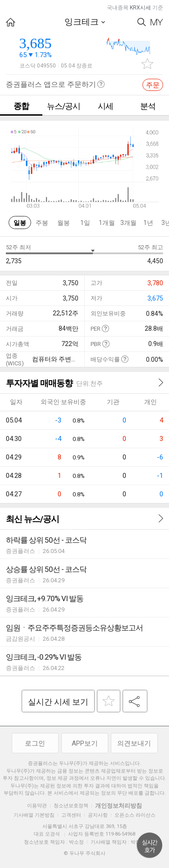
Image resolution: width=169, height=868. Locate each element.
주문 (153, 85)
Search (142, 22)
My (157, 22)
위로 (150, 846)
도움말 (105, 328)
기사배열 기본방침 (34, 815)
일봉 (20, 223)
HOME (11, 22)
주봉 (42, 223)
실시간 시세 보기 (58, 702)
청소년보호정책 (71, 806)
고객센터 (71, 815)
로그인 (35, 743)
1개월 (107, 223)
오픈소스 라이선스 (135, 815)
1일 (85, 223)
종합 (21, 106)
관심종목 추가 (147, 64)
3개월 (128, 223)
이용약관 (37, 806)
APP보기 (85, 743)
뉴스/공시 (64, 106)
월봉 (64, 223)
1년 (148, 223)
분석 (148, 106)
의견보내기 (134, 743)
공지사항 (98, 815)
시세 (105, 106)
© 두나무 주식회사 (84, 853)
